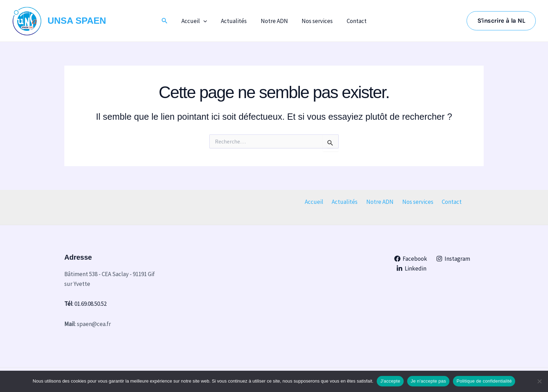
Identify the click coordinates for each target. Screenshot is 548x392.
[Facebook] (411, 259)
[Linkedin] (412, 268)
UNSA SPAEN (77, 21)
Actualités (236, 21)
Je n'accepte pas (428, 381)
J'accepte (390, 381)
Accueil (198, 21)
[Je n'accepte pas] (539, 381)
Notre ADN (274, 21)
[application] (207, 21)
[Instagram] (453, 259)
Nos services (315, 21)
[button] (169, 21)
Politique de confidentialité (484, 381)
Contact (353, 21)
